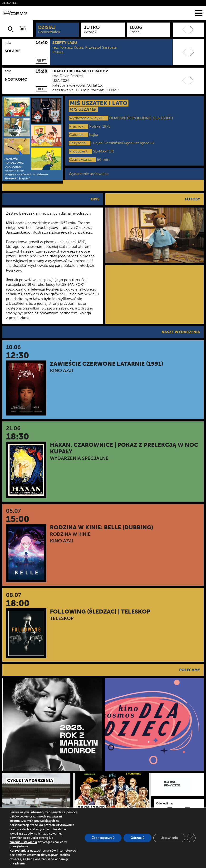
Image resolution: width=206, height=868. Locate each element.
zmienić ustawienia (23, 842)
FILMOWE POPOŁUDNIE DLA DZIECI (141, 118)
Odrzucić (137, 838)
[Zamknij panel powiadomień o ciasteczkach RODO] (191, 838)
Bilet (41, 61)
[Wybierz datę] (23, 29)
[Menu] (199, 13)
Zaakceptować (103, 838)
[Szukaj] (11, 29)
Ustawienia (169, 838)
